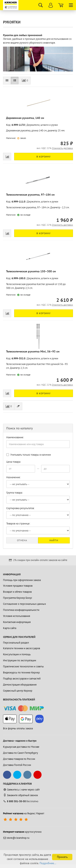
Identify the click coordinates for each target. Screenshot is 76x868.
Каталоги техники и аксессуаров (21, 648)
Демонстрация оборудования (20, 685)
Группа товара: (14, 493)
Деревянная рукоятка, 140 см (25, 118)
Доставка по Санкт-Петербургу (20, 753)
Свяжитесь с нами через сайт (21, 790)
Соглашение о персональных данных (25, 604)
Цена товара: (14, 462)
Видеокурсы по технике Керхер (21, 672)
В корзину (44, 157)
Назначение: (13, 477)
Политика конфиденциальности (21, 610)
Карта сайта (10, 628)
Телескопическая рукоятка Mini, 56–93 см (33, 351)
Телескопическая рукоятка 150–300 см (31, 271)
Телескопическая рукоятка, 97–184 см (30, 195)
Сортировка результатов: (20, 508)
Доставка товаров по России (19, 759)
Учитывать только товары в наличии (29, 455)
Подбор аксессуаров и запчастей (22, 679)
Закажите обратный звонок (20, 795)
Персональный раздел (16, 643)
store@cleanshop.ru (16, 838)
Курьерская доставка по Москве (21, 747)
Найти (54, 540)
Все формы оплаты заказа (18, 728)
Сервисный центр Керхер (18, 691)
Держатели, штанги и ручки (42, 125)
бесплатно (21, 801)
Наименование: (15, 437)
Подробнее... (48, 863)
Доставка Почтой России (17, 765)
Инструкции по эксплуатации (20, 660)
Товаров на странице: (18, 524)
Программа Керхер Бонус (18, 598)
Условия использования (17, 616)
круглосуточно (22, 832)
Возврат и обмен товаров (17, 592)
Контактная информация (17, 622)
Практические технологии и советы (23, 666)
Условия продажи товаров (18, 586)
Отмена (22, 540)
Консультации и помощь (17, 654)
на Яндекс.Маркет (24, 813)
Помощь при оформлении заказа (22, 580)
